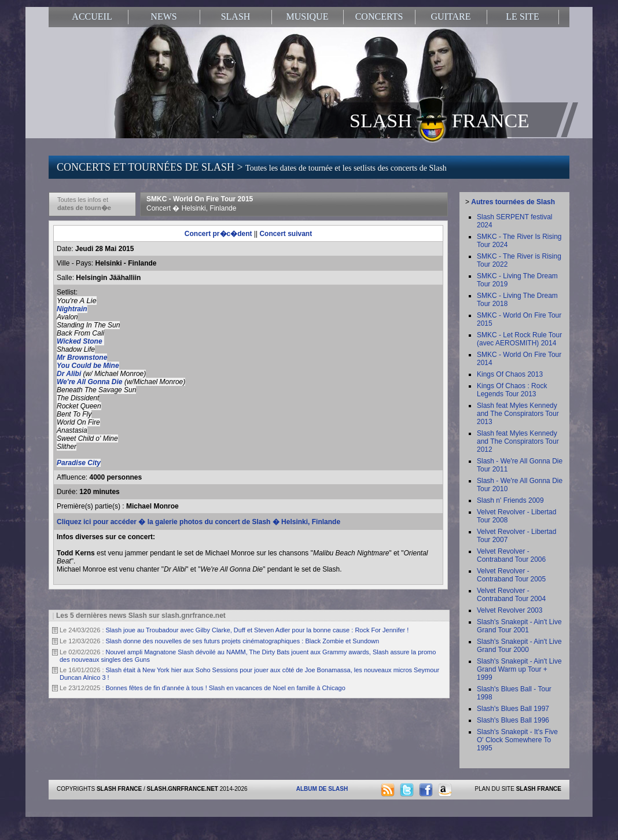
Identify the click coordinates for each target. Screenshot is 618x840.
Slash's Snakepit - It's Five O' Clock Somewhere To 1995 (517, 740)
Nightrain (72, 309)
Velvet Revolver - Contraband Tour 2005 (511, 575)
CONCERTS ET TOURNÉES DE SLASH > (252, 167)
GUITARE (451, 16)
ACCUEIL (92, 16)
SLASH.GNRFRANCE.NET (183, 789)
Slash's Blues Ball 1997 (513, 709)
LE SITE (522, 16)
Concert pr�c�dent (218, 234)
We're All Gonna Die (90, 382)
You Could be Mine (88, 366)
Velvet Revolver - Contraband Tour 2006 (511, 555)
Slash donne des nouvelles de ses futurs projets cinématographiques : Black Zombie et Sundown (243, 641)
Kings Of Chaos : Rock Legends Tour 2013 (512, 390)
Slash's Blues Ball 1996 (513, 720)
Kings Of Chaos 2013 (510, 374)
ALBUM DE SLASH (322, 789)
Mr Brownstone (82, 358)
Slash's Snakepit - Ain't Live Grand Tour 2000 (519, 646)
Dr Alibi (70, 374)
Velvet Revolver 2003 (510, 610)
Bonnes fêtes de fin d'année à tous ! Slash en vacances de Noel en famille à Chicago (226, 688)
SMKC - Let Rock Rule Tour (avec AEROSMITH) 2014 (519, 339)
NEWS (163, 16)
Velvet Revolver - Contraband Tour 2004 (511, 595)
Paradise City (79, 463)
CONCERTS (379, 16)
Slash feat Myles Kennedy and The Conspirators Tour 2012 (518, 441)
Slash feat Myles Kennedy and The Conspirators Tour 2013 (518, 414)
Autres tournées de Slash (513, 202)
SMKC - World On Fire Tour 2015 (200, 204)
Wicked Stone (80, 341)
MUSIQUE (308, 16)
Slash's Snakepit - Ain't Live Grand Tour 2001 (519, 626)
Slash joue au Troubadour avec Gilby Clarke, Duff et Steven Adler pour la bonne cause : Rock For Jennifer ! (257, 630)
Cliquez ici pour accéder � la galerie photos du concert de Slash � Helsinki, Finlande (198, 522)
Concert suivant (286, 234)
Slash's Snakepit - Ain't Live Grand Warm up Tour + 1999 (519, 669)
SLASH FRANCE (439, 120)
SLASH (236, 16)
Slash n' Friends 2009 (510, 500)
